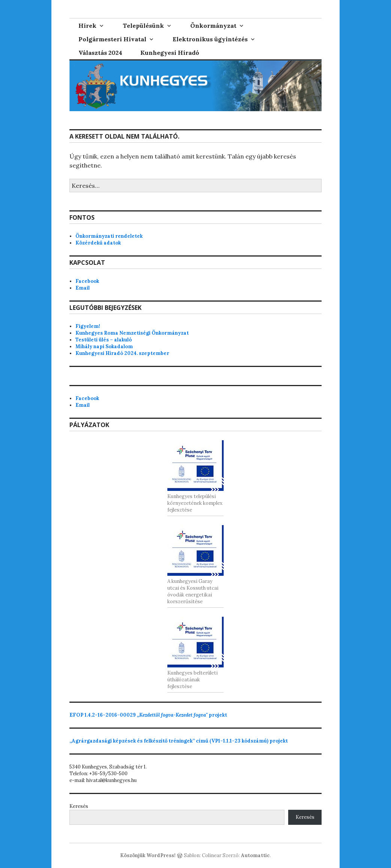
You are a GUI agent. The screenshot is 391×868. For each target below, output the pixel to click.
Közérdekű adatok (98, 243)
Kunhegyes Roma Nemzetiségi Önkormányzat (132, 333)
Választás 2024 (100, 53)
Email (83, 288)
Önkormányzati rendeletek (109, 236)
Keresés (79, 806)
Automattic (255, 855)
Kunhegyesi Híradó (170, 53)
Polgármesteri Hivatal (112, 39)
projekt (148, 715)
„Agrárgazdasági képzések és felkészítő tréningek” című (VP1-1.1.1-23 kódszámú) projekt (179, 741)
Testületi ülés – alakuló (104, 340)
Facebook (87, 281)
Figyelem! (88, 326)
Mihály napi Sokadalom (104, 346)
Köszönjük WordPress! (148, 855)
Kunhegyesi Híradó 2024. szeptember (122, 353)
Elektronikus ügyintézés (210, 39)
